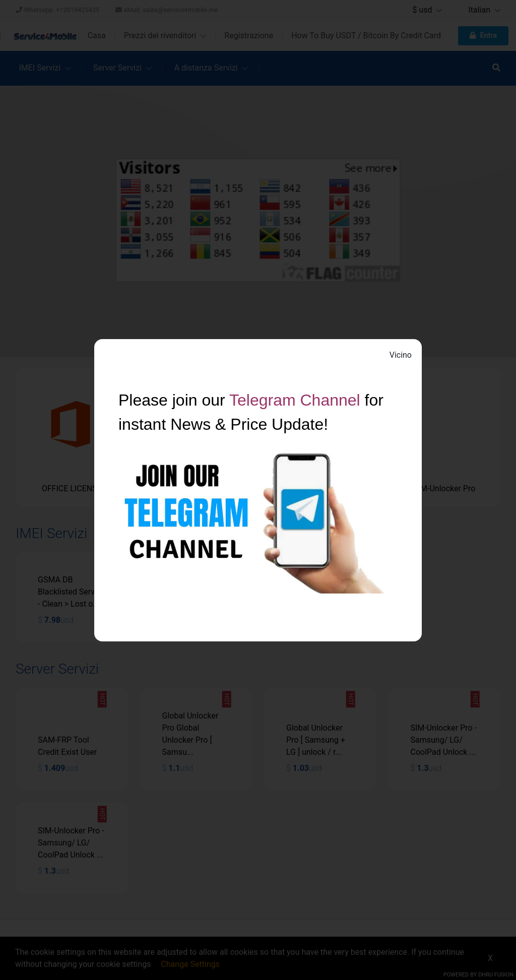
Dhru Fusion (496, 975)
